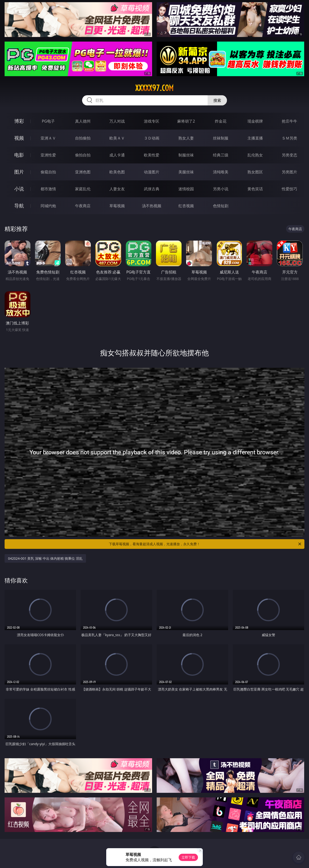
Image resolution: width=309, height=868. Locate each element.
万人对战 (117, 121)
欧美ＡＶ (117, 138)
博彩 (19, 121)
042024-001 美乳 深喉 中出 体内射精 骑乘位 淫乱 (45, 558)
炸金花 (221, 121)
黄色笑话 (255, 189)
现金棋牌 (255, 121)
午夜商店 (83, 206)
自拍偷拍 (83, 138)
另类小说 (221, 189)
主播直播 (255, 138)
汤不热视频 (152, 206)
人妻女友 (117, 189)
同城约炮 (48, 206)
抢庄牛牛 (289, 121)
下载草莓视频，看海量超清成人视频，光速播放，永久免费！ (205, 544)
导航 (19, 206)
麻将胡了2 (186, 121)
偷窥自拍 (48, 172)
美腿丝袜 (186, 172)
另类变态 (289, 155)
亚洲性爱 (48, 155)
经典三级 (221, 155)
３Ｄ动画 (152, 138)
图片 (19, 172)
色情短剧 (221, 206)
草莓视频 (117, 206)
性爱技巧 (289, 189)
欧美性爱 (152, 155)
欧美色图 (117, 172)
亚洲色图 (83, 172)
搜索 (217, 100)
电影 (19, 155)
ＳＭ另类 (289, 138)
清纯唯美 (221, 172)
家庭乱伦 (83, 189)
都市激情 (48, 189)
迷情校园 (186, 189)
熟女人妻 (186, 138)
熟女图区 (255, 172)
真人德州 (83, 121)
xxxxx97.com (154, 88)
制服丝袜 (186, 155)
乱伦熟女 (255, 155)
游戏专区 (152, 121)
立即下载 (188, 857)
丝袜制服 (221, 138)
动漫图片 (152, 172)
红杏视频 (186, 206)
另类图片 (289, 172)
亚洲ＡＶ (48, 138)
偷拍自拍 (83, 155)
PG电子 (48, 121)
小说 (19, 189)
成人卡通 (117, 155)
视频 (19, 138)
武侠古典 (152, 189)
